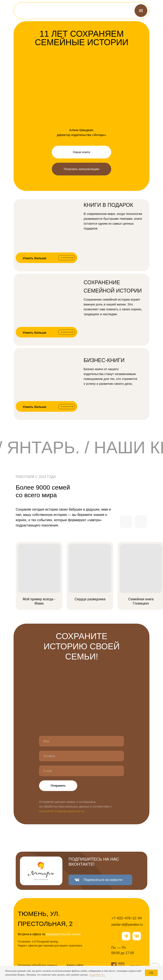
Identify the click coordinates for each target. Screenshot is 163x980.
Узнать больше (35, 258)
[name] (81, 741)
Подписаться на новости (103, 880)
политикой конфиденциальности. (62, 811)
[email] (81, 771)
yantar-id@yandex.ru (127, 925)
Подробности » (97, 975)
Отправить (58, 786)
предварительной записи (63, 934)
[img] (28, 11)
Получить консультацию (82, 169)
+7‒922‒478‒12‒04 (127, 918)
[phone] (81, 756)
